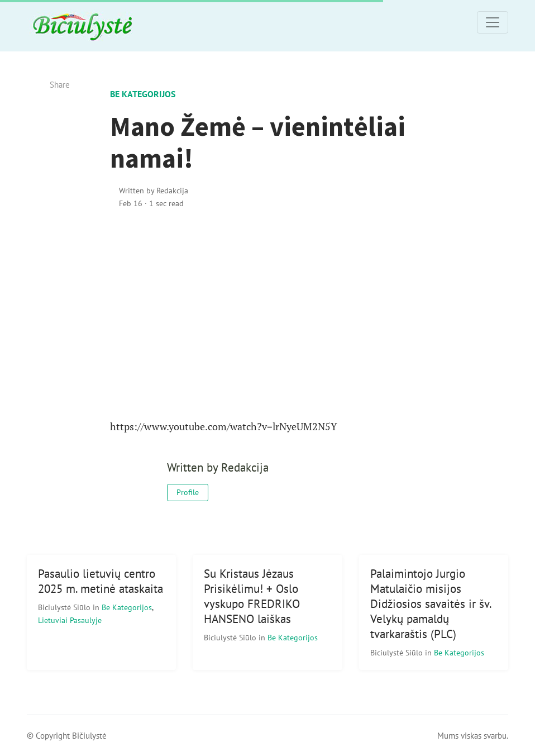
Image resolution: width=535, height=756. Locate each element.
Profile (188, 492)
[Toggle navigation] (493, 22)
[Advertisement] (268, 315)
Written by (154, 190)
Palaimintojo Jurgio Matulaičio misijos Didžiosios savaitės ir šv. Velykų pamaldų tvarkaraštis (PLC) (431, 604)
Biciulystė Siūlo (65, 607)
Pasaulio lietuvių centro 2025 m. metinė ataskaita (101, 581)
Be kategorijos (143, 94)
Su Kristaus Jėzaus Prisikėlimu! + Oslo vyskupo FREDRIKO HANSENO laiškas (252, 596)
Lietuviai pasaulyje (70, 620)
